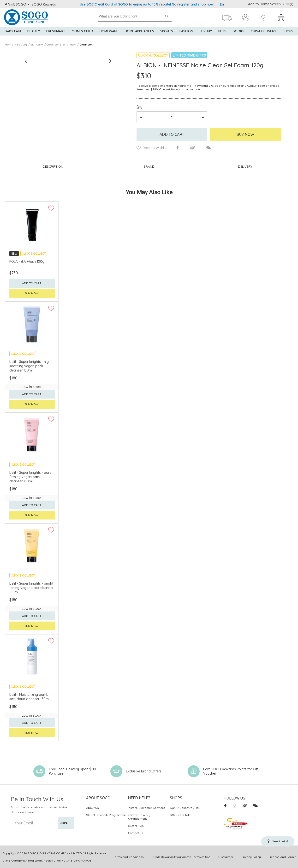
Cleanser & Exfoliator (61, 44)
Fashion (186, 34)
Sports (167, 34)
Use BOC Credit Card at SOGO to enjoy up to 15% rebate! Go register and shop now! (147, 4)
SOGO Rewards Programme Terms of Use (181, 857)
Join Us (66, 823)
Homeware (109, 34)
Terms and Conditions (128, 857)
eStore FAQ (136, 825)
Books (238, 34)
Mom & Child (82, 34)
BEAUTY (34, 34)
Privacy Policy (251, 857)
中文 (290, 4)
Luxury (206, 34)
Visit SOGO (15, 4)
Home (9, 44)
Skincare (37, 44)
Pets (222, 34)
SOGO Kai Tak (180, 815)
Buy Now (245, 134)
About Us (92, 808)
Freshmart (56, 34)
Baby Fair (13, 34)
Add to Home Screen (264, 4)
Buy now (32, 293)
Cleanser (86, 44)
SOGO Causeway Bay (185, 808)
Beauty (22, 44)
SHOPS (288, 34)
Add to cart (172, 134)
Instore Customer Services (147, 808)
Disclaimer (226, 857)
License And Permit (282, 857)
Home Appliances (139, 34)
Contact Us (135, 833)
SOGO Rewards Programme (106, 815)
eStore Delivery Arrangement (139, 817)
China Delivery (263, 34)
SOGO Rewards (44, 4)
